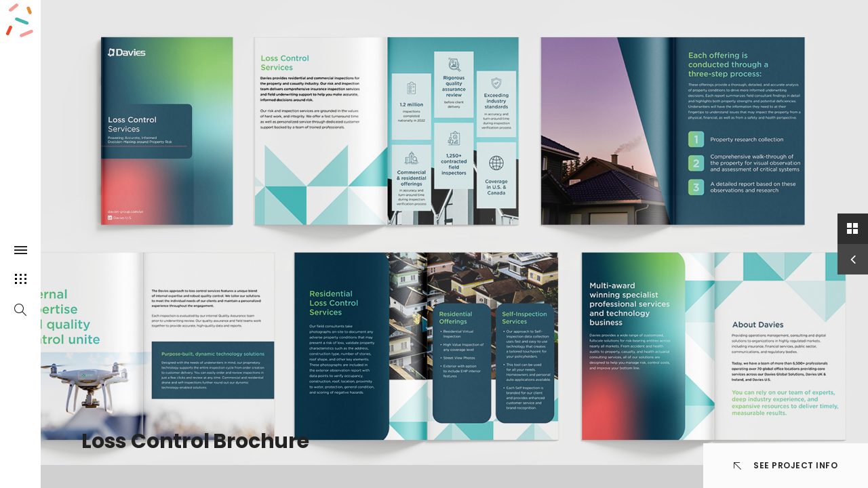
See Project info (786, 465)
